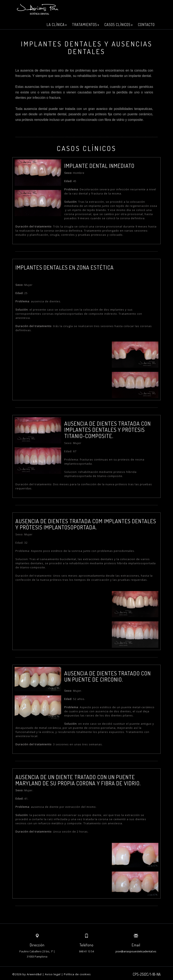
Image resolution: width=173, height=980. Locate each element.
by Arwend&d (32, 974)
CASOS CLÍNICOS (119, 25)
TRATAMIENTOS (86, 25)
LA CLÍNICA (57, 25)
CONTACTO (146, 25)
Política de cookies (77, 974)
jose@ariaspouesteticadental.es (136, 951)
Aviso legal (53, 974)
